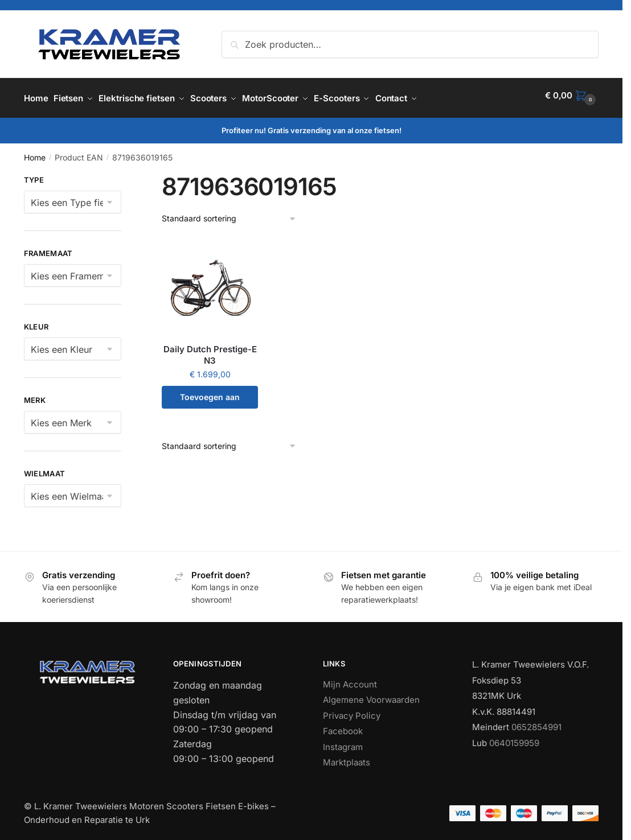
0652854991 (536, 722)
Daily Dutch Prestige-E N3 (210, 350)
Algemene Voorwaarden (371, 695)
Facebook (343, 726)
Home (35, 152)
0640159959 (514, 737)
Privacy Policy (352, 710)
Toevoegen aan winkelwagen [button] (210, 395)
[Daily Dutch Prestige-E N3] (210, 283)
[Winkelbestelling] (229, 214)
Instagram (343, 741)
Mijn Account (350, 679)
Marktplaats (347, 757)
